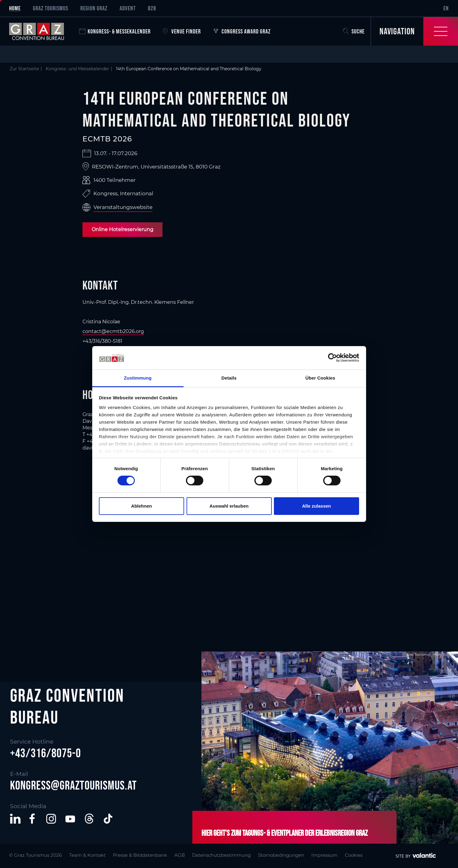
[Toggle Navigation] (414, 31)
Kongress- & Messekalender (115, 31)
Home (15, 8)
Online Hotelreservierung (122, 229)
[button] (15, 819)
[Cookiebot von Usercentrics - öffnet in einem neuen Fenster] (332, 358)
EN (446, 8)
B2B (152, 8)
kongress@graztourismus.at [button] (73, 785)
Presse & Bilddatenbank (140, 855)
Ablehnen (142, 506)
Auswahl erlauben (229, 506)
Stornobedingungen (281, 855)
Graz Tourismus (51, 8)
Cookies (354, 855)
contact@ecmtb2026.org (113, 331)
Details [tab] (229, 378)
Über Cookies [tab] (320, 378)
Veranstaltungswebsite (123, 207)
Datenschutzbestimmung (221, 855)
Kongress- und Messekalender (77, 69)
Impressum (324, 855)
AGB (180, 855)
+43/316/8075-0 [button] (45, 753)
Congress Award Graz (242, 31)
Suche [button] (354, 31)
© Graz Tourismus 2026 (35, 855)
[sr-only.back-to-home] (41, 31)
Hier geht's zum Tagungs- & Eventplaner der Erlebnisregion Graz (285, 833)
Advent (128, 8)
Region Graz (94, 8)
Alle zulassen (316, 506)
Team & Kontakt (87, 855)
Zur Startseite (24, 69)
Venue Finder (182, 31)
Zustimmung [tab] (138, 378)
